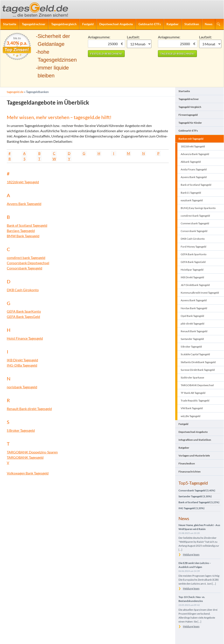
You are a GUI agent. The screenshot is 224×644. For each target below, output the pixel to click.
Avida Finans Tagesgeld (194, 169)
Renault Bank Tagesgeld (194, 331)
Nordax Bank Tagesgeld (194, 308)
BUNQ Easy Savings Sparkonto (198, 208)
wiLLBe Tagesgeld (191, 416)
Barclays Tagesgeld (21, 231)
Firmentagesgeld (188, 115)
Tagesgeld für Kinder (190, 123)
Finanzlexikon (187, 463)
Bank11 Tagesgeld (191, 193)
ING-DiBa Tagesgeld (22, 365)
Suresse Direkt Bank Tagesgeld (198, 370)
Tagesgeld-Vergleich (190, 107)
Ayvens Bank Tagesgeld (24, 204)
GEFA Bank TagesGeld (23, 317)
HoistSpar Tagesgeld (192, 270)
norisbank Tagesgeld (22, 387)
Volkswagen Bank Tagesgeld (28, 473)
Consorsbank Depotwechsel (28, 263)
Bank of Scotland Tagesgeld (27, 225)
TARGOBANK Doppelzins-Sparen (32, 452)
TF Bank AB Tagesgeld (193, 393)
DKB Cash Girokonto (23, 290)
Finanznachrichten (190, 472)
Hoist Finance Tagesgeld (25, 338)
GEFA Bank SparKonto (24, 311)
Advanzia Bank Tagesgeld (195, 154)
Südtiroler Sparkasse (192, 377)
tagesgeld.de (15, 92)
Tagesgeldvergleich (64, 24)
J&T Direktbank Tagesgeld (195, 285)
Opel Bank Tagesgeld (192, 316)
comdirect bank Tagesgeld (26, 258)
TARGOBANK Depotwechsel (197, 385)
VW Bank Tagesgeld (192, 408)
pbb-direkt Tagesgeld (192, 324)
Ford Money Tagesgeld (193, 247)
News (209, 24)
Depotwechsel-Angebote (116, 24)
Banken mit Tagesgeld (191, 139)
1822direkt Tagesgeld (23, 182)
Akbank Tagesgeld (191, 162)
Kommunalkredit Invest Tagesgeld (200, 293)
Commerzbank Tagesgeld (195, 223)
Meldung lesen (191, 554)
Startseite (10, 24)
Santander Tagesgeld (192, 339)
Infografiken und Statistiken (195, 440)
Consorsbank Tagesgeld (24, 268)
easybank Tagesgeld (192, 200)
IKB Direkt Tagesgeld (22, 360)
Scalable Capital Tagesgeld (195, 354)
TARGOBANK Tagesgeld (25, 457)
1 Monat (139, 44)
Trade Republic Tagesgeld (195, 400)
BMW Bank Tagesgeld (23, 236)
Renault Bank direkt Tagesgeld (29, 409)
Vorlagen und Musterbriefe (194, 456)
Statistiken (192, 24)
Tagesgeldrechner (34, 24)
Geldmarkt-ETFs (150, 24)
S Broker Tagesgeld (21, 430)
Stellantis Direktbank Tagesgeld (198, 362)
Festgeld (88, 24)
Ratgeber (173, 24)
